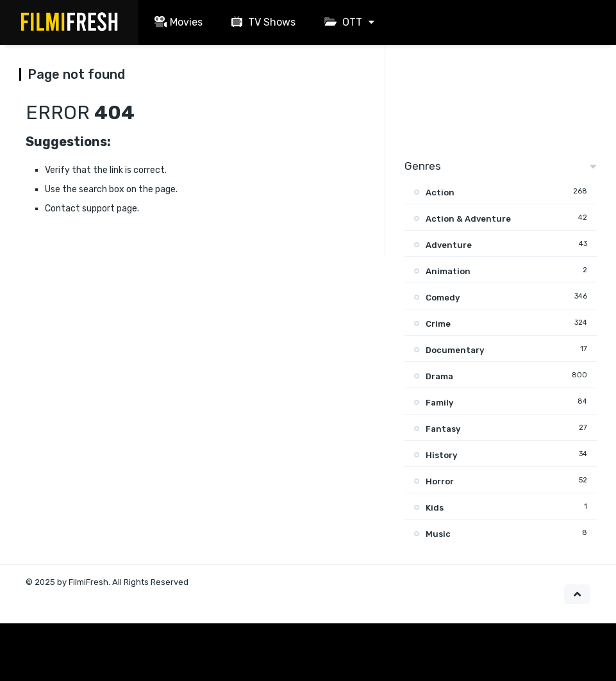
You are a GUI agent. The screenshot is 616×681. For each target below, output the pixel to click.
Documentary (455, 350)
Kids (435, 508)
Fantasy (443, 429)
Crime (438, 324)
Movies (177, 22)
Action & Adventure (468, 219)
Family (439, 403)
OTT (342, 22)
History (441, 455)
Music (438, 534)
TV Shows (262, 22)
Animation (448, 271)
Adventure (449, 245)
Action (440, 193)
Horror (440, 481)
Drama (439, 376)
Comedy (443, 298)
